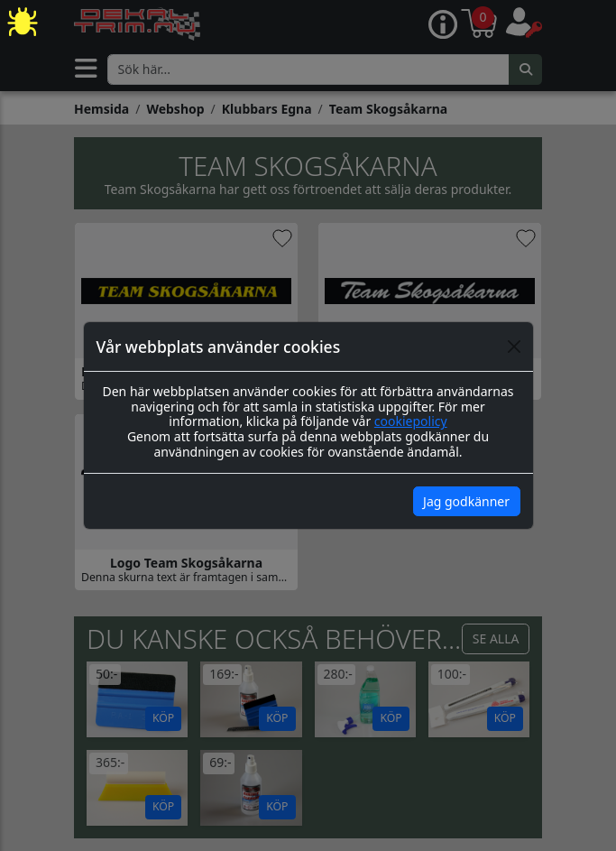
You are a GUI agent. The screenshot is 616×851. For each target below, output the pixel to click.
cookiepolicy (411, 421)
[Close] (514, 347)
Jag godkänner (466, 501)
